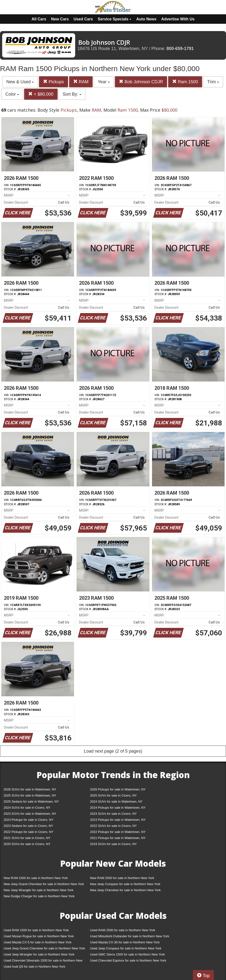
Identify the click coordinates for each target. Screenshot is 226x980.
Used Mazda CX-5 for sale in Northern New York (38, 942)
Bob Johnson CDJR (141, 82)
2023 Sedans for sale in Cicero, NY (28, 826)
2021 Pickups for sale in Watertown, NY (118, 838)
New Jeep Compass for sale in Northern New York (125, 884)
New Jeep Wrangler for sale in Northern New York (39, 890)
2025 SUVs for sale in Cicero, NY (113, 795)
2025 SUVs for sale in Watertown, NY (30, 795)
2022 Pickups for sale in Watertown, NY (118, 832)
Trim (213, 82)
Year (104, 82)
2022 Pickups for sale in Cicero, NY (28, 832)
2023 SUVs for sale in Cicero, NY (113, 814)
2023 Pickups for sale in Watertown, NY (118, 820)
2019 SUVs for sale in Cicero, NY (113, 844)
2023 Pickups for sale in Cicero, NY (28, 820)
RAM (81, 82)
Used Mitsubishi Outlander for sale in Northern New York (130, 936)
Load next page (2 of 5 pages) (113, 751)
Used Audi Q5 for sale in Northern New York (34, 967)
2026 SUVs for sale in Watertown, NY (30, 789)
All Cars (39, 19)
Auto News (146, 19)
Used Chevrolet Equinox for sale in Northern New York (128, 960)
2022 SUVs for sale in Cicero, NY (113, 826)
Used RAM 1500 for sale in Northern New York (36, 930)
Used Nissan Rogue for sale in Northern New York (39, 936)
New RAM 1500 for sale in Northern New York (36, 878)
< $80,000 (41, 94)
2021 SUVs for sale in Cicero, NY (27, 838)
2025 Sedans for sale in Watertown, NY (31, 801)
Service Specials (115, 19)
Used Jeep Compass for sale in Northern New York (126, 948)
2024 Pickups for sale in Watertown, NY (118, 808)
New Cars (60, 19)
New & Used (20, 82)
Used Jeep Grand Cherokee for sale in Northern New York (44, 948)
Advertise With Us (178, 19)
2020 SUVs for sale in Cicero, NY (27, 844)
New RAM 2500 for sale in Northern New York (122, 878)
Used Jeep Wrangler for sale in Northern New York (39, 954)
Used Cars (83, 19)
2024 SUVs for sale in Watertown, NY (116, 801)
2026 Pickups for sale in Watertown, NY (118, 789)
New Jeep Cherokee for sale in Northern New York (125, 890)
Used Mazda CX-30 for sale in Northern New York (125, 942)
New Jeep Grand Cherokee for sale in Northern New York (44, 884)
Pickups (54, 82)
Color (12, 94)
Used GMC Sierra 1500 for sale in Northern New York (127, 954)
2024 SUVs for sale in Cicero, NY (27, 808)
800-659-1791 (180, 49)
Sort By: (72, 94)
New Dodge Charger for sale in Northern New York (39, 896)
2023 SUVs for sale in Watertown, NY (30, 814)
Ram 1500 (185, 82)
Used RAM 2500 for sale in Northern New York (123, 930)
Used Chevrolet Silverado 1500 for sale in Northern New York (43, 961)
